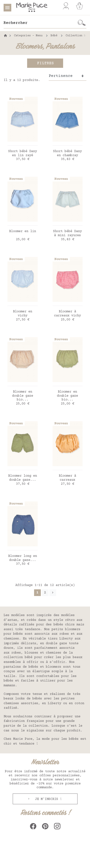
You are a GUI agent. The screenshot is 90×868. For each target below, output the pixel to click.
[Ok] (82, 23)
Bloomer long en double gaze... (23, 478)
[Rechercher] (40, 23)
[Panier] (79, 6)
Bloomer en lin (23, 231)
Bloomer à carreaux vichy (67, 314)
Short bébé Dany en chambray (67, 153)
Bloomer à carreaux (67, 478)
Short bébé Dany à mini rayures (67, 233)
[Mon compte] (66, 6)
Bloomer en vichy (23, 314)
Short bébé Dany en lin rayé (23, 153)
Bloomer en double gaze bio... (23, 396)
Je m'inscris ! (48, 799)
